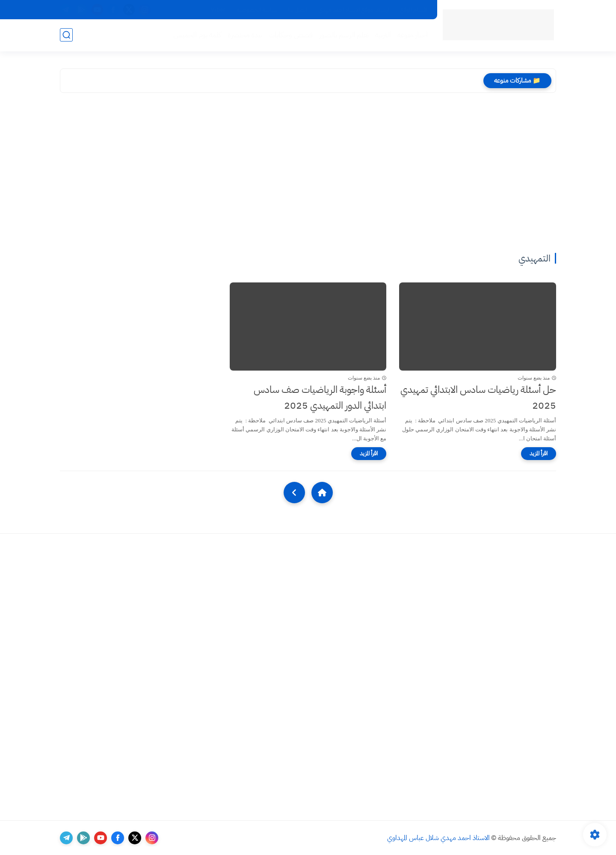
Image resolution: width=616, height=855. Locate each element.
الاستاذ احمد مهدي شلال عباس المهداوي (438, 838)
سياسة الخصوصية (257, 10)
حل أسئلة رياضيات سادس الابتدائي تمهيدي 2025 (478, 398)
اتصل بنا (298, 10)
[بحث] (66, 35)
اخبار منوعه (413, 35)
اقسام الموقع (414, 10)
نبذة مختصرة (245, 35)
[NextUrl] (294, 493)
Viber (218, 10)
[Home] (322, 493)
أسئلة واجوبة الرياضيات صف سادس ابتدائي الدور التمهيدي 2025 (320, 398)
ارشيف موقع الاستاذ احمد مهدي (354, 10)
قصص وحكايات (291, 35)
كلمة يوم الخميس (197, 35)
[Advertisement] (308, 174)
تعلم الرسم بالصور (344, 35)
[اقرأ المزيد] (539, 454)
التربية (383, 35)
